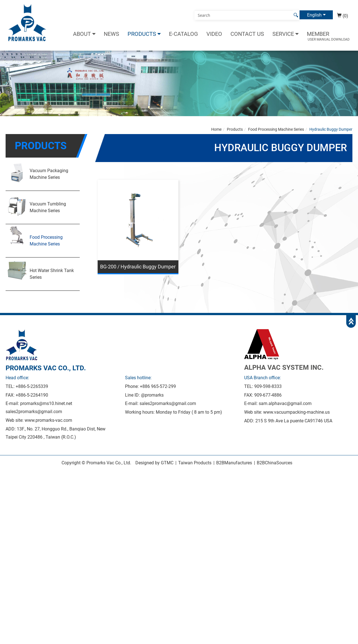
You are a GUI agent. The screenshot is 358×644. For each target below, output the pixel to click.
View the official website (50, 534)
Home (216, 129)
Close (5, 474)
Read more (13, 534)
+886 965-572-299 (158, 386)
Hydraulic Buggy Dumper (331, 129)
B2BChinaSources (275, 463)
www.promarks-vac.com (48, 420)
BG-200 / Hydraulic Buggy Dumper (138, 267)
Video (214, 34)
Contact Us (247, 34)
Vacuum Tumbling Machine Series (48, 207)
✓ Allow (8, 487)
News (111, 34)
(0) (343, 16)
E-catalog (183, 34)
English (314, 15)
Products (142, 34)
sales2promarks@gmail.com (34, 412)
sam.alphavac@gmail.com (285, 403)
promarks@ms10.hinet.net (46, 403)
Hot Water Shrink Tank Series (52, 274)
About (82, 34)
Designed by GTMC (154, 463)
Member (318, 34)
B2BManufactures (234, 463)
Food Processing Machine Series (46, 241)
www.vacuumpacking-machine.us (296, 412)
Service (283, 34)
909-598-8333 (268, 386)
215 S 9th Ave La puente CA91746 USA (294, 421)
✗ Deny (7, 494)
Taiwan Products (195, 463)
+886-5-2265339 (32, 386)
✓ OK (159, 641)
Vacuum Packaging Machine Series (49, 174)
